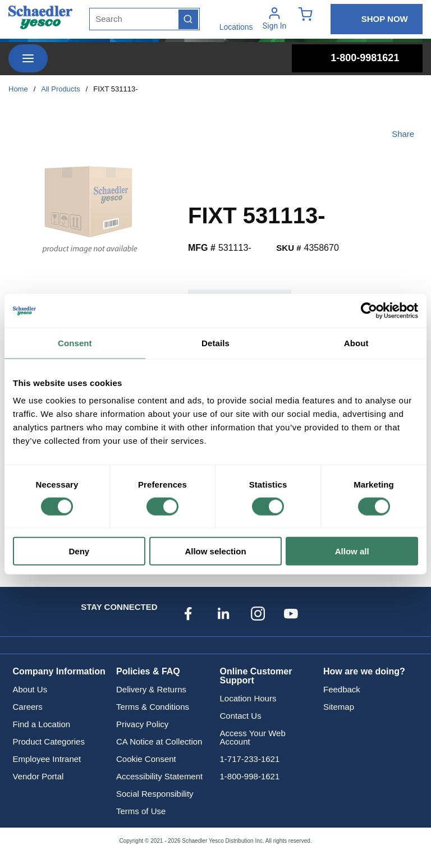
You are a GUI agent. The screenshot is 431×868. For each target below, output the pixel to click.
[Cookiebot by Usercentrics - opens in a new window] (369, 310)
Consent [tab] (75, 343)
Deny (79, 551)
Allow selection (215, 551)
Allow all (352, 551)
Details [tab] (215, 343)
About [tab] (356, 343)
